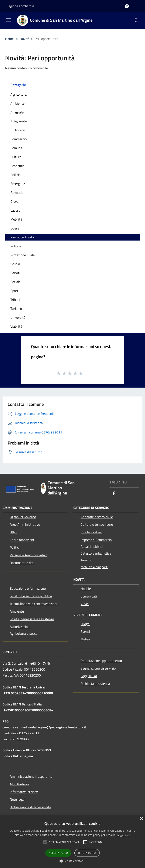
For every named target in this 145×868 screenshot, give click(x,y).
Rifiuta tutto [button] (87, 853)
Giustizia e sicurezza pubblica (31, 596)
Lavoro (15, 210)
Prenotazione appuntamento (101, 661)
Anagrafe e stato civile (97, 517)
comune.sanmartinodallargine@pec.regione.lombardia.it (44, 727)
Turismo (16, 309)
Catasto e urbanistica (96, 553)
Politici (15, 547)
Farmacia (17, 193)
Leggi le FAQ (90, 676)
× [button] (141, 819)
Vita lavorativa (91, 532)
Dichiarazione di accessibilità (30, 807)
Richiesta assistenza (95, 684)
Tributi (15, 300)
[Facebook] (114, 494)
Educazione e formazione (28, 588)
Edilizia (16, 175)
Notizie (86, 589)
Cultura (16, 157)
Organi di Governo (23, 517)
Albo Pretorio (19, 784)
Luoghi (85, 624)
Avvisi (85, 604)
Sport (14, 291)
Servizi (15, 273)
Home (9, 39)
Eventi (85, 632)
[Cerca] (136, 20)
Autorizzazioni (20, 627)
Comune (16, 148)
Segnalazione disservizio (98, 668)
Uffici (14, 532)
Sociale (16, 282)
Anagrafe (17, 112)
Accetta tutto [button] (58, 853)
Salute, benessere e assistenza (32, 619)
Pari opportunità (22, 237)
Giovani (16, 201)
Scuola (15, 264)
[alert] (72, 842)
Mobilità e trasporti (94, 567)
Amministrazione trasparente (31, 776)
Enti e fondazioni (22, 540)
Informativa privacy (24, 792)
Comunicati (89, 596)
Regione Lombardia (20, 6)
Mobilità (16, 219)
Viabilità (16, 326)
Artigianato (19, 121)
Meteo (85, 639)
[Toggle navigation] (9, 20)
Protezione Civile (23, 255)
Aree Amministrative (25, 524)
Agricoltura (18, 94)
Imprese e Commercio (96, 540)
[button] (64, 842)
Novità (25, 39)
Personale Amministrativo (29, 555)
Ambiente (17, 103)
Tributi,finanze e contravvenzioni (33, 604)
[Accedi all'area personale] (127, 6)
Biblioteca (18, 130)
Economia (17, 166)
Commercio (18, 139)
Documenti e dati (22, 563)
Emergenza (18, 184)
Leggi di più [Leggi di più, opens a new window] (124, 835)
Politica (16, 246)
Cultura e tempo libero (97, 524)
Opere (15, 228)
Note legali (18, 799)
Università (18, 317)
